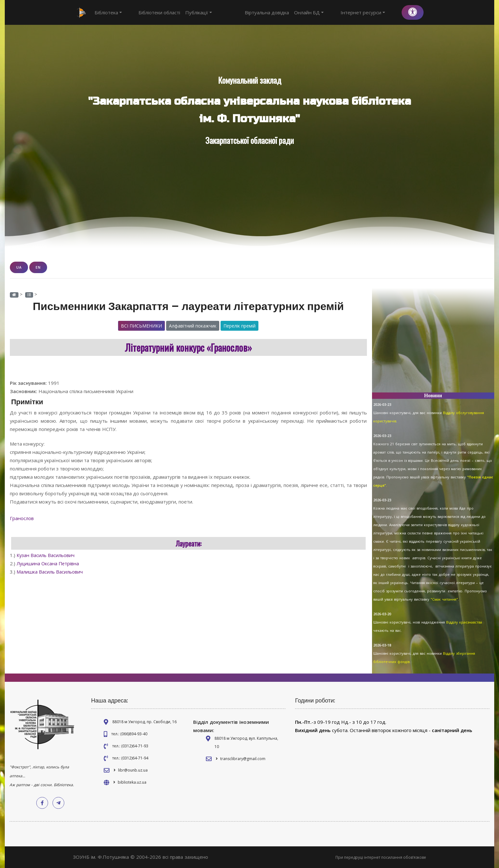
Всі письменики (141, 326)
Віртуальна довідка (290, 12)
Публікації (187, 12)
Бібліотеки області (148, 12)
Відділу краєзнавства (464, 622)
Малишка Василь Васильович (50, 572)
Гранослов (22, 518)
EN (38, 267)
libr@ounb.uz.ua (133, 770)
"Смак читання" (444, 599)
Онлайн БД (332, 12)
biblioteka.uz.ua (132, 782)
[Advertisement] (433, 343)
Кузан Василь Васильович (46, 555)
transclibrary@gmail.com (243, 759)
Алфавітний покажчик (193, 326)
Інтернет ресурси (374, 12)
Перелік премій (239, 326)
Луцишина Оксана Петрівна (49, 563)
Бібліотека (108, 12)
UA (19, 267)
